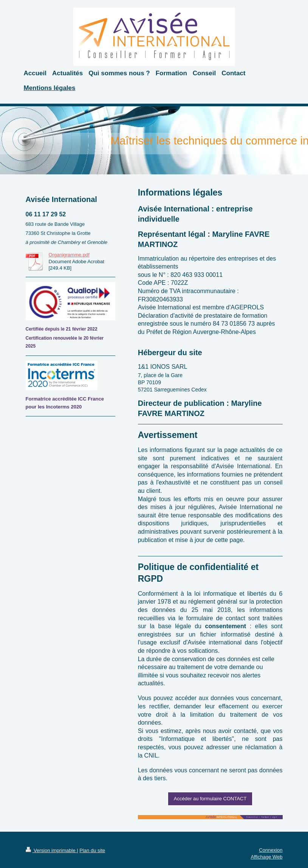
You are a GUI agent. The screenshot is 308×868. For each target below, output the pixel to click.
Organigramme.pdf (69, 255)
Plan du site (92, 850)
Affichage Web (266, 857)
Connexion (271, 850)
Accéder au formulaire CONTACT (210, 799)
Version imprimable (51, 850)
